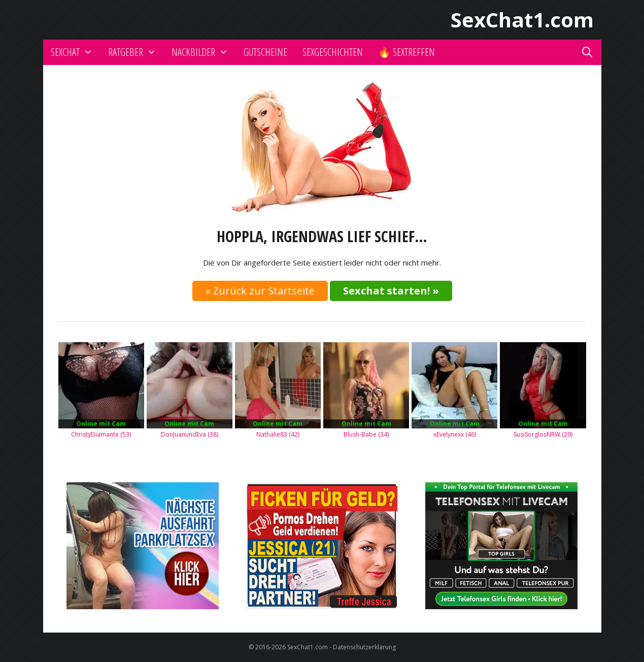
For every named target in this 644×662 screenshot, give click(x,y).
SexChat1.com (522, 20)
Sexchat (76, 52)
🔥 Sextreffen (406, 52)
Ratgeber (136, 52)
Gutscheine (265, 52)
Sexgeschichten (333, 52)
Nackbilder (204, 52)
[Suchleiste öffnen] (587, 52)
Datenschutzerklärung (364, 647)
